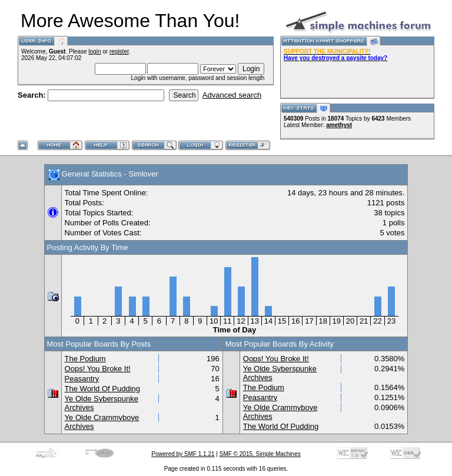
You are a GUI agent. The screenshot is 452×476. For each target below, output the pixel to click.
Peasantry (82, 379)
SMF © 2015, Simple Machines (260, 454)
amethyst (339, 125)
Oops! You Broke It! (98, 369)
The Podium (85, 359)
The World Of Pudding (102, 389)
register (119, 51)
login (94, 51)
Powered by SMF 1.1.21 (183, 454)
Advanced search (232, 95)
